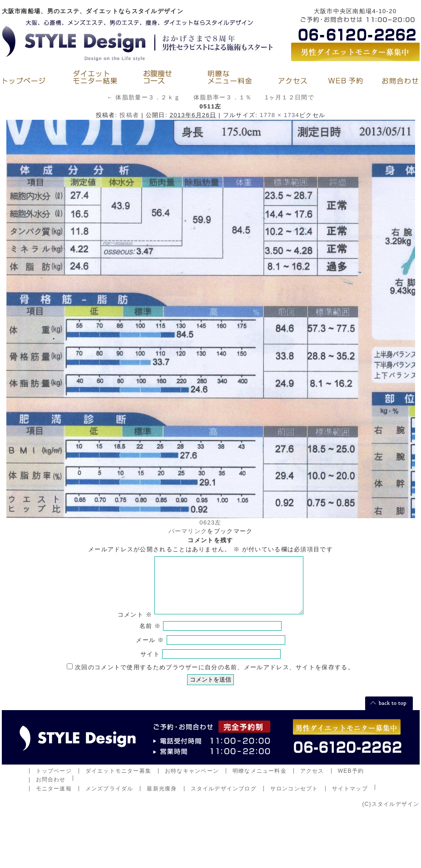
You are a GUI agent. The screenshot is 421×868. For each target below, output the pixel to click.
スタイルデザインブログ (224, 799)
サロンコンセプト (294, 799)
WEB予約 (351, 782)
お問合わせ (51, 790)
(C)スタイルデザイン (391, 815)
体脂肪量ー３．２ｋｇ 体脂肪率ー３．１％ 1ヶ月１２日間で (210, 97)
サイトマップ (350, 799)
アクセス (312, 782)
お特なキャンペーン (192, 782)
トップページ (54, 782)
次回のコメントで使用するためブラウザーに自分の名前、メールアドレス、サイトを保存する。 (215, 678)
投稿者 (129, 115)
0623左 (210, 522)
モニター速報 (54, 799)
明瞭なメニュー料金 (260, 782)
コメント (135, 625)
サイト (150, 665)
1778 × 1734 (280, 115)
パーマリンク (188, 531)
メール (150, 651)
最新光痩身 (162, 799)
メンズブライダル (109, 799)
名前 (150, 637)
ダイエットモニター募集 (118, 782)
